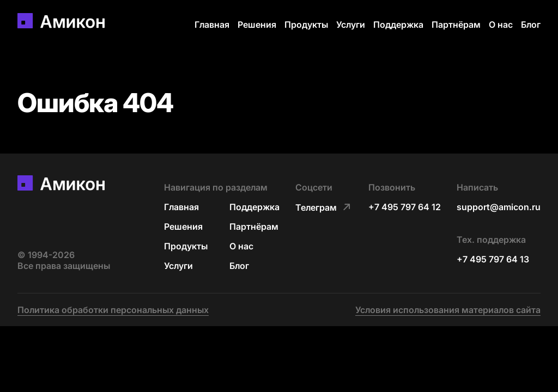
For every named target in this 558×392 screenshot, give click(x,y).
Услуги (351, 24)
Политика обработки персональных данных (113, 310)
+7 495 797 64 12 (405, 207)
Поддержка (398, 24)
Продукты (306, 24)
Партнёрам (456, 24)
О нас (501, 24)
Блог (531, 24)
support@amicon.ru (499, 207)
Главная (212, 24)
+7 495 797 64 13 (493, 259)
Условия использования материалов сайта (448, 310)
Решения (257, 24)
